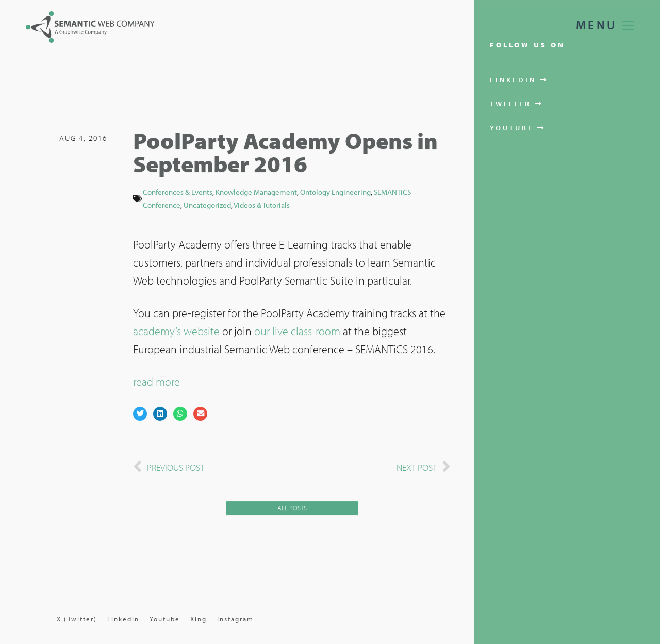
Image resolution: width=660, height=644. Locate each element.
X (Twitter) (77, 619)
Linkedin (123, 619)
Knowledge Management (256, 193)
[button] (140, 415)
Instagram (235, 619)
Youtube (165, 619)
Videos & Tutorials (262, 205)
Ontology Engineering (335, 193)
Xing (199, 619)
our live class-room (297, 332)
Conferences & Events (178, 193)
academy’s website (176, 332)
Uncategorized (207, 205)
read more (156, 383)
